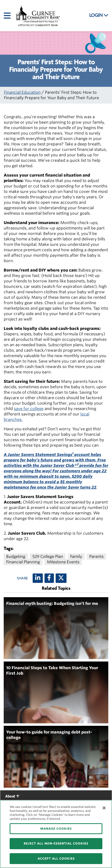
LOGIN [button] (99, 15)
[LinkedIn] (38, 578)
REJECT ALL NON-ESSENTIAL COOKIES (56, 843)
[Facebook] (49, 578)
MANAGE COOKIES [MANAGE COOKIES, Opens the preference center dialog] (56, 829)
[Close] (104, 808)
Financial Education (22, 92)
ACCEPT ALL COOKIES (56, 858)
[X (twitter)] (61, 578)
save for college (29, 409)
